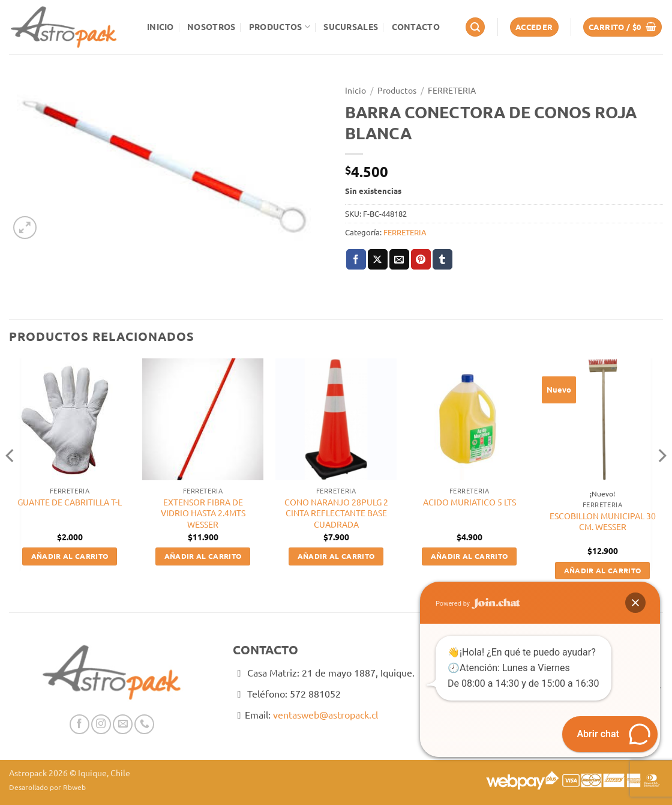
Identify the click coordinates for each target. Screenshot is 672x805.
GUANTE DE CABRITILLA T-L (70, 502)
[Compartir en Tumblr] (442, 259)
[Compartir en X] (378, 259)
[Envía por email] (399, 259)
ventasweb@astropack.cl (325, 714)
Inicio (160, 26)
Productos (280, 27)
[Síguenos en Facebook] (79, 724)
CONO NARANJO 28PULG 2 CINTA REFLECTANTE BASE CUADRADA (336, 513)
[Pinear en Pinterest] (421, 259)
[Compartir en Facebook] (356, 259)
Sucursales (351, 26)
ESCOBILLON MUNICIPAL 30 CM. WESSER (603, 521)
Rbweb (74, 787)
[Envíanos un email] (123, 724)
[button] (475, 27)
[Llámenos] (144, 724)
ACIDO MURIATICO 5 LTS (469, 502)
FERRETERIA (452, 90)
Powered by (478, 604)
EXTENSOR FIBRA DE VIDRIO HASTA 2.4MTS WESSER (203, 513)
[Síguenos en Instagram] (101, 724)
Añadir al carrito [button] (70, 556)
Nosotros (211, 26)
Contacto (416, 26)
